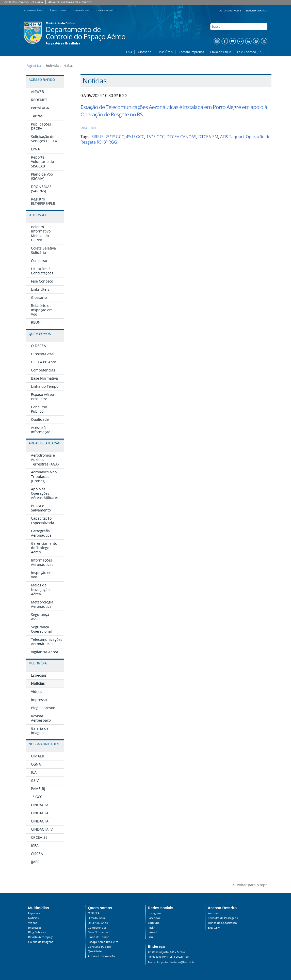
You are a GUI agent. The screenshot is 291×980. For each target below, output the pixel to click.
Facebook (154, 918)
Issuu (151, 937)
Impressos (35, 928)
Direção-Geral (97, 918)
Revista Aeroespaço (41, 937)
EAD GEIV (214, 928)
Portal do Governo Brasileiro (23, 2)
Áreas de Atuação (45, 443)
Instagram (154, 913)
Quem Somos (40, 334)
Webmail (213, 913)
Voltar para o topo (252, 885)
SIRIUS (98, 137)
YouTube (154, 923)
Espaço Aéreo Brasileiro (103, 942)
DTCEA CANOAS (181, 137)
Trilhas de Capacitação (222, 923)
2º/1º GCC (115, 137)
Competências (97, 928)
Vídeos (33, 923)
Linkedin (153, 932)
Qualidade (95, 951)
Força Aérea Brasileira (63, 43)
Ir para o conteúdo (36, 10)
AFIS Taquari (232, 137)
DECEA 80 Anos (98, 923)
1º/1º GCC (155, 137)
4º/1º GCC (135, 137)
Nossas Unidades (44, 744)
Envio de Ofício (221, 52)
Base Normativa (98, 932)
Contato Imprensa (191, 52)
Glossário (145, 52)
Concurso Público (99, 947)
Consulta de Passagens (223, 918)
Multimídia (38, 663)
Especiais (34, 913)
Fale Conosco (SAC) (251, 52)
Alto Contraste (231, 10)
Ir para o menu (61, 10)
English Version (256, 10)
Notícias (33, 918)
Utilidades (38, 215)
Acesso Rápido (42, 80)
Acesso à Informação (101, 956)
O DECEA (94, 913)
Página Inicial (34, 66)
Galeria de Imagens (41, 942)
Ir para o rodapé (106, 10)
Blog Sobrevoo (38, 932)
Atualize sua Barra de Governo (70, 2)
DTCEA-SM (208, 137)
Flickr (151, 928)
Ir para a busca (83, 10)
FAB (129, 52)
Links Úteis (165, 52)
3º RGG (110, 142)
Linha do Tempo (99, 937)
